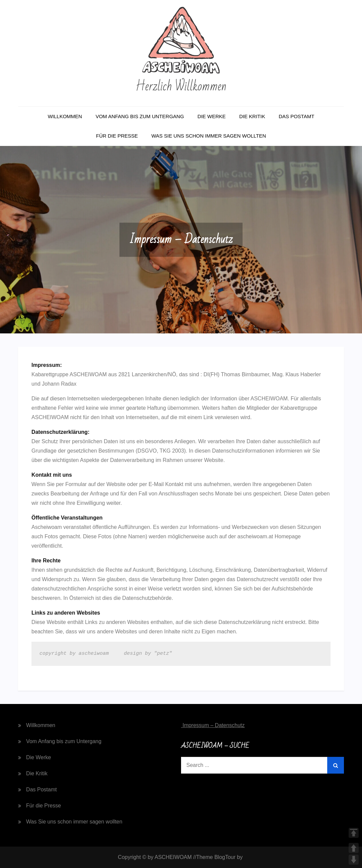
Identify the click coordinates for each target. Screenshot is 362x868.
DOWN (354, 860)
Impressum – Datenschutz (213, 725)
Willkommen (65, 116)
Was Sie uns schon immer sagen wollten (209, 136)
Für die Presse (117, 136)
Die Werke (211, 116)
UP (354, 848)
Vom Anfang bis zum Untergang (140, 116)
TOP (354, 833)
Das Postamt (296, 116)
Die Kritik (252, 116)
